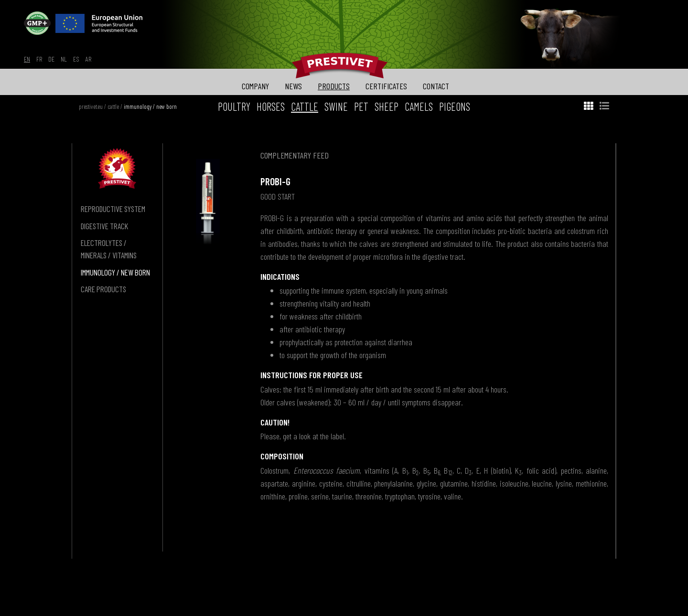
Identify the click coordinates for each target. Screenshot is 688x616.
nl (64, 59)
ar (88, 59)
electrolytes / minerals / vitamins (109, 249)
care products (103, 289)
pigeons (455, 106)
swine (336, 106)
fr (39, 59)
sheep (387, 106)
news (293, 86)
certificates (386, 86)
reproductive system (113, 209)
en (27, 59)
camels (419, 106)
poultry (234, 106)
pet (361, 106)
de (51, 59)
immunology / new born (150, 106)
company (255, 86)
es (76, 59)
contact (436, 86)
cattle (113, 106)
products (334, 86)
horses (271, 106)
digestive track (104, 226)
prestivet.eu (91, 106)
